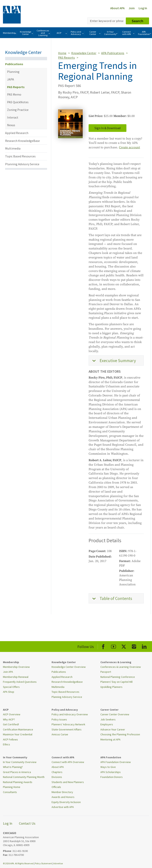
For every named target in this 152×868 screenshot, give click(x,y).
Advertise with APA (63, 807)
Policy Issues (59, 719)
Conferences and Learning (44, 33)
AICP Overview (12, 714)
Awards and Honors (63, 797)
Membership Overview (16, 667)
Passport (106, 672)
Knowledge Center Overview (69, 667)
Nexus (11, 125)
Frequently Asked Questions (20, 682)
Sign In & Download (108, 128)
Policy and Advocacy (77, 33)
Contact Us (27, 823)
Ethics (6, 744)
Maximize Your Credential (18, 734)
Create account (129, 147)
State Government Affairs (67, 729)
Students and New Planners (68, 782)
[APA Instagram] (134, 646)
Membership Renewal (16, 677)
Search (137, 21)
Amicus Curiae (60, 734)
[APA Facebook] (103, 646)
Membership (10, 33)
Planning (13, 72)
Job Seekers (108, 719)
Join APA (8, 672)
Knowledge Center (27, 33)
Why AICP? (9, 719)
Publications (14, 64)
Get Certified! (11, 724)
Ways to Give (108, 767)
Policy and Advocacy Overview (70, 714)
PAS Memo (14, 94)
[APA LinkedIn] (144, 646)
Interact (13, 117)
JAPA (11, 79)
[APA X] (124, 646)
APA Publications (113, 53)
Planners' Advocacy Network (68, 724)
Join (132, 8)
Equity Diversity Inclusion (66, 802)
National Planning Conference (118, 677)
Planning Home (12, 787)
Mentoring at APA (110, 739)
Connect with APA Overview (68, 762)
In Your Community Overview (20, 762)
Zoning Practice (18, 110)
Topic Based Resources (20, 156)
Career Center (95, 33)
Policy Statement (43, 863)
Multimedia (13, 148)
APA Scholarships (111, 772)
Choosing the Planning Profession (120, 734)
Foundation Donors (112, 777)
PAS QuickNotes (18, 102)
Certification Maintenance (18, 729)
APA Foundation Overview (116, 762)
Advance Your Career (113, 729)
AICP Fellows (10, 739)
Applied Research (17, 133)
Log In (143, 8)
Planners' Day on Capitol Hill (116, 682)
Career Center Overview (115, 714)
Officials (56, 787)
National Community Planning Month (24, 777)
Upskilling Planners (111, 687)
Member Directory (62, 792)
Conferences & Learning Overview (121, 667)
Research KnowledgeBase (22, 141)
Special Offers (11, 687)
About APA (117, 8)
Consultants (10, 792)
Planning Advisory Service (22, 164)
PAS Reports (16, 87)
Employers (107, 724)
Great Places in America (17, 772)
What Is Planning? (13, 767)
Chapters (57, 772)
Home (62, 53)
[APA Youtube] (114, 646)
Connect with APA (129, 33)
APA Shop (9, 692)
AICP (62, 33)
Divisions (57, 777)
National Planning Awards (18, 782)
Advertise (58, 863)
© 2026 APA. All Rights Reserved (18, 863)
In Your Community (111, 33)
